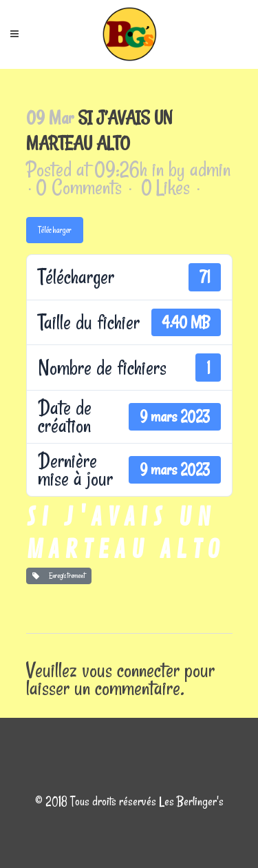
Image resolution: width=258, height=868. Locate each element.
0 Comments (79, 187)
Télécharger (55, 230)
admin (210, 169)
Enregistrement (59, 576)
